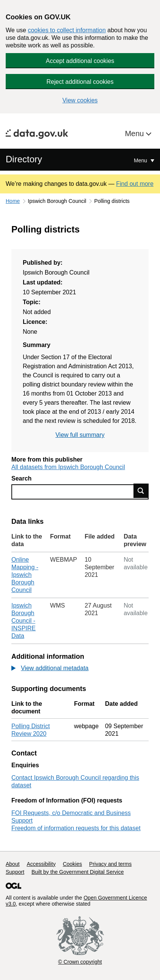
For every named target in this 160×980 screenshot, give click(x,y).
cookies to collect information (67, 30)
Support (15, 872)
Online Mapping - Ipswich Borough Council (25, 575)
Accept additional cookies (80, 61)
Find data (141, 491)
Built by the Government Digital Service (78, 872)
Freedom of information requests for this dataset (76, 828)
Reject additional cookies (80, 82)
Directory (24, 159)
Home (13, 201)
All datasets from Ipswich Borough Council (68, 467)
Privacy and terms (110, 864)
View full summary (80, 435)
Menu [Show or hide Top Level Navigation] (141, 160)
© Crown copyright (80, 962)
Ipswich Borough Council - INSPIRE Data (24, 621)
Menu (135, 133)
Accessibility (41, 864)
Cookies (73, 864)
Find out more (135, 184)
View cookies (80, 100)
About (13, 864)
